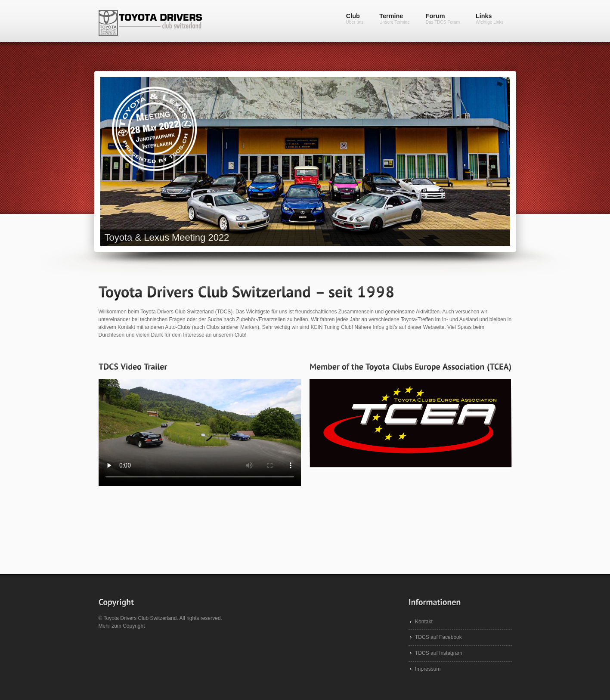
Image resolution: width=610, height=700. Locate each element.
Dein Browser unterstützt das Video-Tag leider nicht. (200, 432)
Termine (394, 19)
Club (355, 19)
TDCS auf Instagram (438, 653)
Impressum (428, 669)
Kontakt (424, 622)
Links (489, 19)
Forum (443, 19)
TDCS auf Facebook (438, 637)
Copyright (134, 626)
